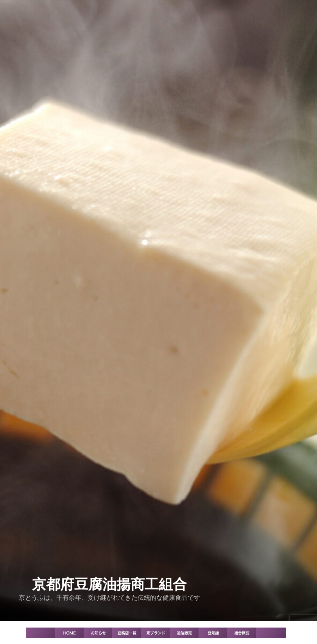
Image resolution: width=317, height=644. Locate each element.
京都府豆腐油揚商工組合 (109, 584)
